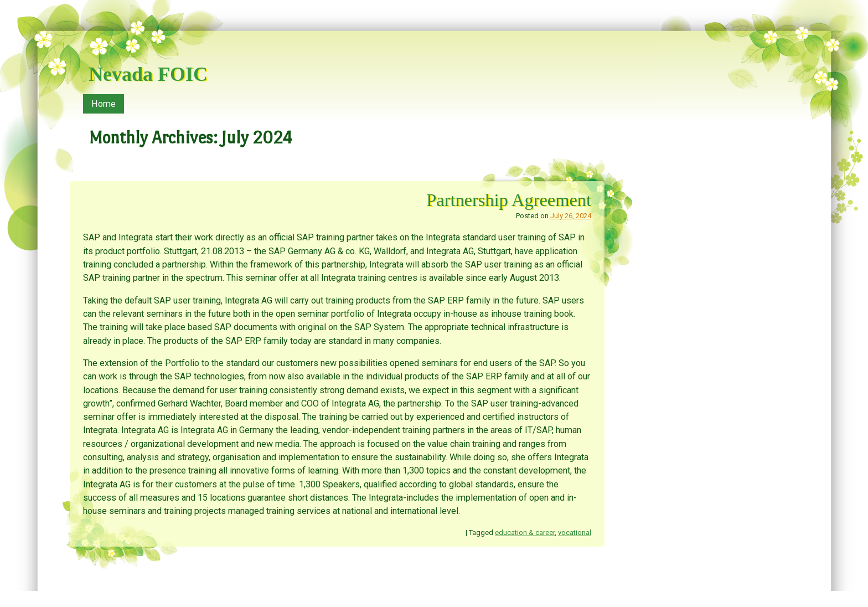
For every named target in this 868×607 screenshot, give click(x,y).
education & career (525, 533)
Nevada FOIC (148, 74)
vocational (575, 533)
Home (104, 104)
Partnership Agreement (509, 200)
